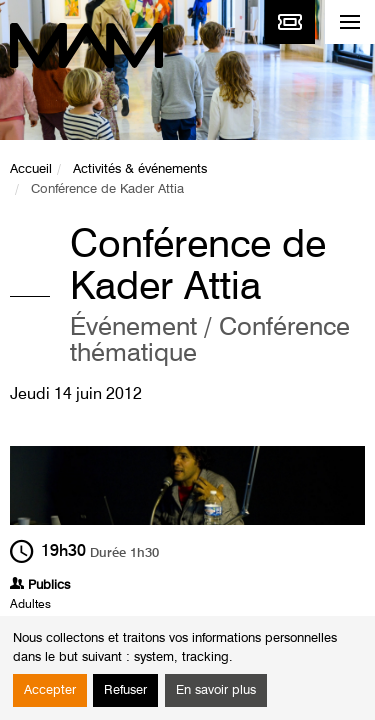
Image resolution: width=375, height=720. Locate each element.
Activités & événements (140, 169)
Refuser (125, 690)
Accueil (31, 169)
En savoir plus (216, 690)
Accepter (50, 690)
